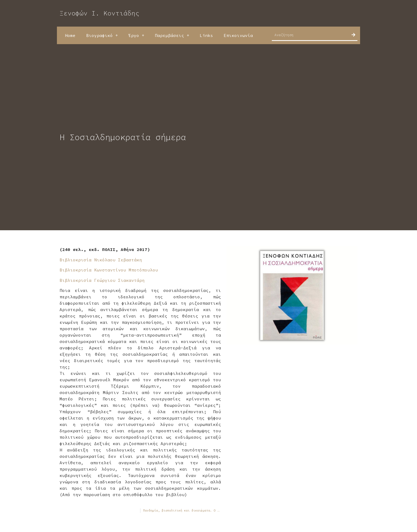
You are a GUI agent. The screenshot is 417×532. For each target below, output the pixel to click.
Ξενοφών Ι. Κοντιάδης (99, 13)
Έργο (136, 35)
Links (206, 35)
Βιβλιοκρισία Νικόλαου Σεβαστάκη (101, 260)
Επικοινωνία (238, 35)
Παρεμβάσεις (172, 35)
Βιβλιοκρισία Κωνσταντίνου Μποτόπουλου (109, 270)
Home (70, 35)
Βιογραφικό (102, 35)
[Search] (353, 35)
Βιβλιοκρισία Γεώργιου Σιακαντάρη (103, 280)
